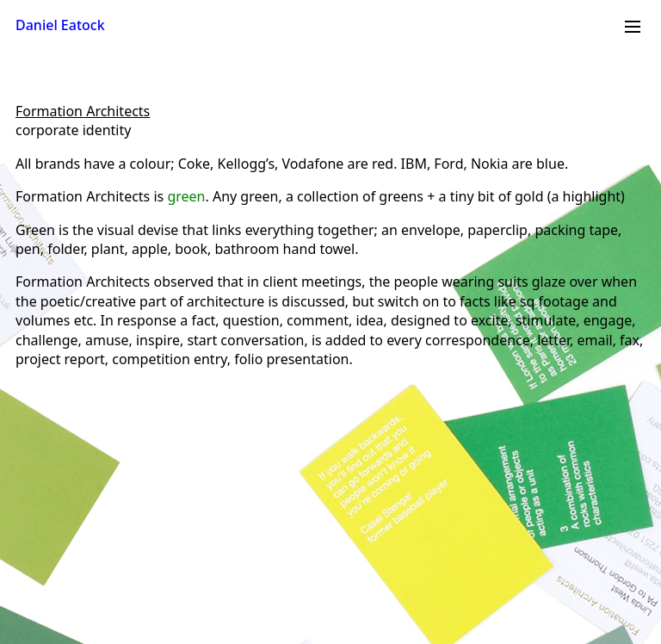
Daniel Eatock (60, 25)
